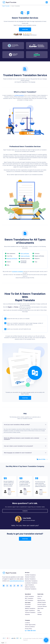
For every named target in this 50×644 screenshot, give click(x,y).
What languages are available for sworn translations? (25, 453)
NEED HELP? (46, 640)
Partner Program (42, 604)
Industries (27, 614)
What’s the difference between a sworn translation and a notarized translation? (25, 439)
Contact (39, 612)
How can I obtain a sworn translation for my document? (25, 446)
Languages (28, 606)
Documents (28, 604)
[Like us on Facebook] (22, 586)
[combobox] (4, 643)
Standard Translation (30, 577)
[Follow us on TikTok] (14, 586)
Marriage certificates (11, 259)
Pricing (39, 598)
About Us (40, 596)
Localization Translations (31, 583)
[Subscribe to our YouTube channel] (18, 586)
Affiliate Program (42, 602)
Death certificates (24, 256)
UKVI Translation (29, 600)
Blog (39, 610)
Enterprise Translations (31, 589)
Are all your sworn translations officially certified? (25, 425)
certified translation (19, 95)
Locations (27, 623)
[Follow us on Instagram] (4, 586)
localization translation (18, 272)
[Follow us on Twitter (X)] (7, 586)
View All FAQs (42, 459)
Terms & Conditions (30, 627)
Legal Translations (29, 585)
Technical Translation (30, 612)
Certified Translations (30, 575)
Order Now (25, 29)
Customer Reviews (42, 606)
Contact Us (25, 511)
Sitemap (40, 614)
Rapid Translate (6, 6)
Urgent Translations (30, 610)
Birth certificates (24, 253)
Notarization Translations (31, 581)
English (3, 643)
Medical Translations (30, 587)
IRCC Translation (29, 598)
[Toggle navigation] (47, 2)
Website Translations (30, 608)
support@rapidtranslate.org (17, 581)
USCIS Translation (29, 596)
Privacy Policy (28, 629)
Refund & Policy (41, 600)
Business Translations (30, 579)
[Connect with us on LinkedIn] (11, 586)
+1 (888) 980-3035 (30, 631)
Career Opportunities (30, 625)
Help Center (40, 608)
